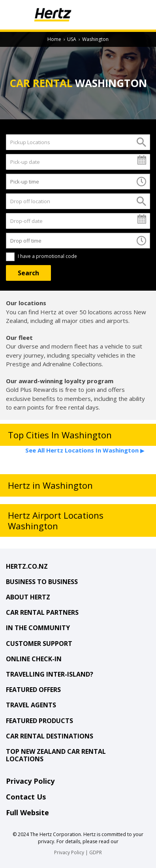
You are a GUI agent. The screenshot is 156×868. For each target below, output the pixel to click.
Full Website (27, 812)
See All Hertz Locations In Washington (85, 450)
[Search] (28, 273)
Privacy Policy (30, 781)
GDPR (96, 852)
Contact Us (26, 797)
